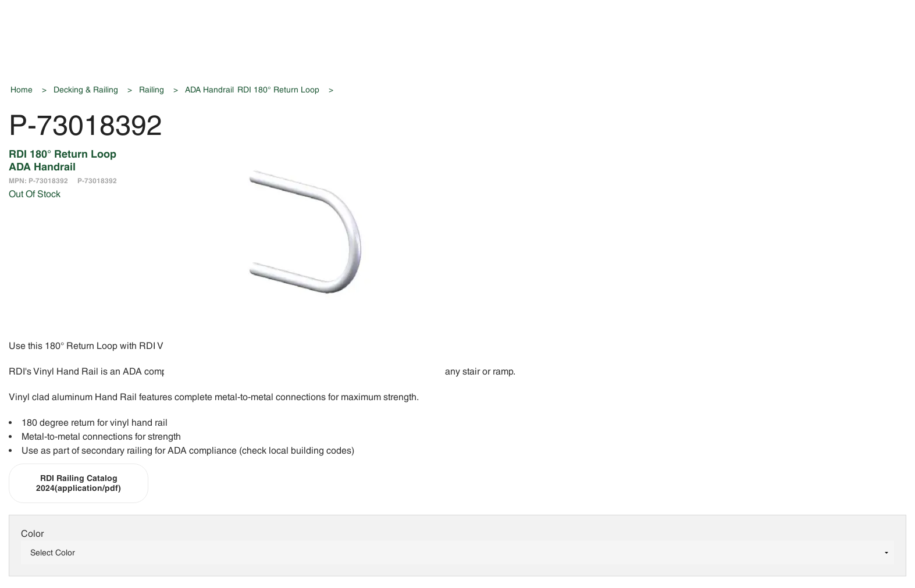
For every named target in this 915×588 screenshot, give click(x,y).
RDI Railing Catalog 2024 (79, 483)
